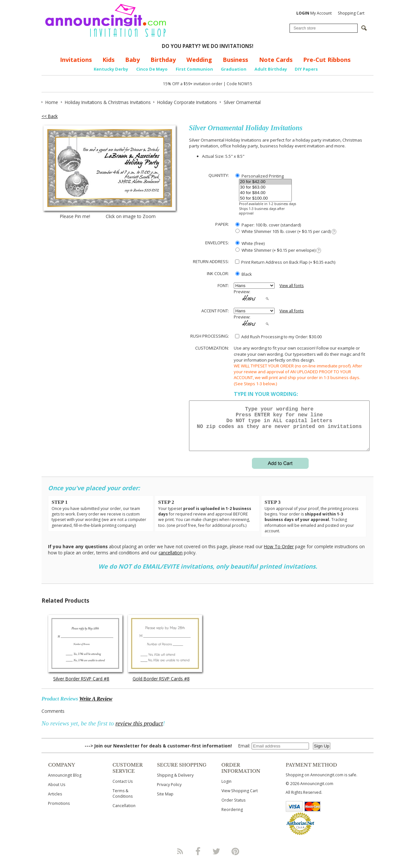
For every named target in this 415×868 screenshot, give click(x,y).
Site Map (165, 802)
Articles (55, 802)
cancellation (171, 560)
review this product (139, 731)
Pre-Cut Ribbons (327, 60)
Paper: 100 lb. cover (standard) (268, 225)
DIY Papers (306, 69)
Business (235, 60)
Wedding (199, 60)
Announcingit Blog (65, 783)
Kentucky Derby (111, 69)
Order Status (233, 808)
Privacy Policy (169, 792)
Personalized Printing (260, 176)
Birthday (163, 60)
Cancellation (124, 813)
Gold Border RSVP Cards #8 (161, 686)
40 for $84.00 (265, 193)
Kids (108, 60)
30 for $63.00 (265, 187)
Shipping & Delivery (175, 783)
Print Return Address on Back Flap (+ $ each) (285, 262)
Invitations (76, 60)
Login (226, 789)
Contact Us (123, 789)
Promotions (59, 811)
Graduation (234, 69)
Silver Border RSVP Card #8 (81, 686)
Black (244, 274)
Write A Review (96, 706)
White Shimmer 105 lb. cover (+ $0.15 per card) (286, 231)
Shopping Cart (351, 13)
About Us (57, 792)
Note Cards (276, 60)
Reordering (232, 817)
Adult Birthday (271, 69)
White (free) (250, 243)
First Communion (194, 69)
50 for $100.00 (265, 198)
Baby (132, 60)
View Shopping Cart (240, 799)
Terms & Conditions (123, 801)
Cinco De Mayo (152, 69)
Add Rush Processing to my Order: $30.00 (278, 337)
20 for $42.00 (265, 182)
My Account (314, 13)
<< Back (50, 116)
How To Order (279, 554)
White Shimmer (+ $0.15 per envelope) (278, 250)
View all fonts (292, 286)
